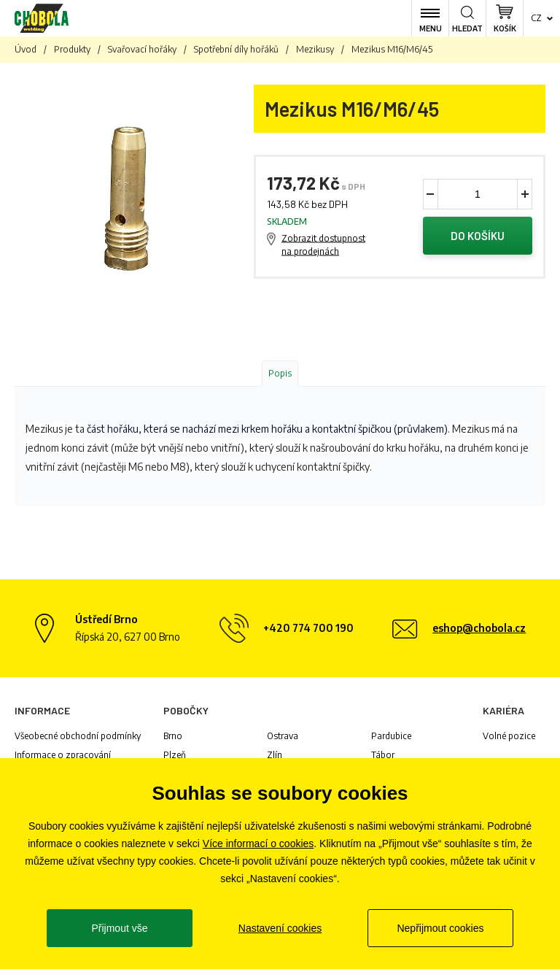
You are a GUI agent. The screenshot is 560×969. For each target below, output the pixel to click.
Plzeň (175, 755)
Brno (173, 736)
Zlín (275, 755)
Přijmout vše (119, 928)
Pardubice (391, 736)
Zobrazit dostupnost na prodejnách (323, 245)
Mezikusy (315, 49)
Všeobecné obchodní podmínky (78, 736)
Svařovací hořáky (142, 49)
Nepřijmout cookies (440, 928)
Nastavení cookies (280, 928)
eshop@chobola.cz (479, 628)
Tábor (383, 755)
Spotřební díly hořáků (236, 49)
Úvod (26, 49)
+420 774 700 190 (308, 628)
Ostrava (283, 736)
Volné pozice (509, 736)
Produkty (72, 49)
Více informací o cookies (258, 843)
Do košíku (478, 236)
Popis (280, 373)
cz (536, 18)
